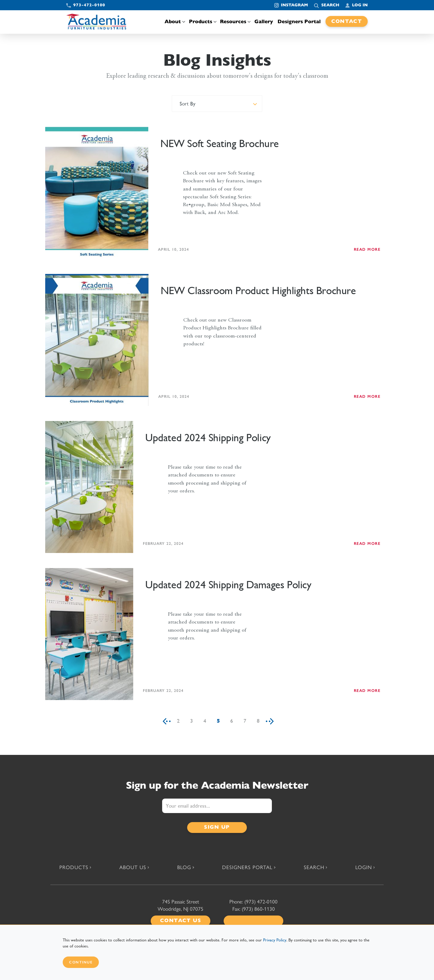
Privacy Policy (275, 940)
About (174, 22)
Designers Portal (299, 22)
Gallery (264, 22)
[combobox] (217, 104)
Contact (347, 21)
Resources (235, 22)
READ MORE (367, 249)
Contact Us (181, 920)
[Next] (272, 721)
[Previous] (165, 721)
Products (202, 22)
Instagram (294, 5)
